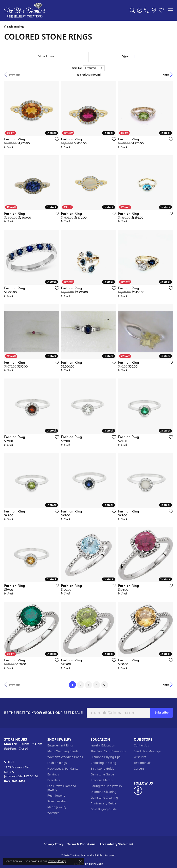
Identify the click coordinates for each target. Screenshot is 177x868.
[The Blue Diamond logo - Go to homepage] (25, 10)
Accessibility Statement (116, 844)
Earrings (53, 774)
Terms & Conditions (81, 844)
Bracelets (54, 780)
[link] (147, 10)
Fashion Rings (16, 27)
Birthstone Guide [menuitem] (102, 769)
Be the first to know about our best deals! (44, 713)
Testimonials (142, 763)
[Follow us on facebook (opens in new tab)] (138, 791)
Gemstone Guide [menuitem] (102, 774)
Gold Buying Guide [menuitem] (104, 809)
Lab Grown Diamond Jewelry (62, 788)
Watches (53, 813)
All (105, 685)
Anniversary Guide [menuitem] (103, 803)
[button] (132, 10)
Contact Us (141, 745)
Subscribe (161, 713)
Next (166, 75)
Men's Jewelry (57, 807)
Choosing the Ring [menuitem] (103, 763)
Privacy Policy (53, 844)
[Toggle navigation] (170, 10)
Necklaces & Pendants (63, 769)
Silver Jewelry (57, 801)
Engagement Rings (61, 745)
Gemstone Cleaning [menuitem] (104, 797)
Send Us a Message (147, 751)
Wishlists (140, 757)
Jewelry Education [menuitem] (103, 745)
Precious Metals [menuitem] (102, 780)
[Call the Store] (15, 781)
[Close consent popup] (80, 861)
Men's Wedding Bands (63, 751)
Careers (139, 769)
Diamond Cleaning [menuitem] (103, 792)
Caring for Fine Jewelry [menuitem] (106, 786)
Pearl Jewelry (56, 795)
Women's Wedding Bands (65, 757)
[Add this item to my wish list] (56, 139)
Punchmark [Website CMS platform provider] (96, 864)
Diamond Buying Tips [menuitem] (105, 757)
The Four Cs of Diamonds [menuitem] (108, 751)
